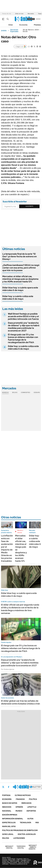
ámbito (4, 31)
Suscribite (29, 206)
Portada (6, 795)
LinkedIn (19, 787)
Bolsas (15, 392)
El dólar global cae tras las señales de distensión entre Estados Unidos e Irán (21, 702)
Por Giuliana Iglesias (8, 669)
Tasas (40, 14)
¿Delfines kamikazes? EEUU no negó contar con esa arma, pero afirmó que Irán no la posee (21, 268)
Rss (37, 823)
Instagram (14, 787)
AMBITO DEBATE (33, 847)
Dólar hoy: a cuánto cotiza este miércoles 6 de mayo (18, 298)
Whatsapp (31, 787)
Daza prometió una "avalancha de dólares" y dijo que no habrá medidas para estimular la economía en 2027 (24, 327)
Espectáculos (9, 823)
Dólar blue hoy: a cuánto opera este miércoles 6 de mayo (20, 289)
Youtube (25, 787)
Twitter (3, 787)
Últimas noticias (23, 795)
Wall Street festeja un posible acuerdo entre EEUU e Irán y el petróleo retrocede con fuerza (23, 316)
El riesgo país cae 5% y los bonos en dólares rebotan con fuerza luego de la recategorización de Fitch (23, 338)
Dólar (11, 25)
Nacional (7, 811)
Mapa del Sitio (9, 826)
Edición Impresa (10, 815)
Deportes (31, 811)
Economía (23, 25)
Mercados (31, 14)
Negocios (7, 807)
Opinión (19, 807)
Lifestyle (32, 807)
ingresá (38, 19)
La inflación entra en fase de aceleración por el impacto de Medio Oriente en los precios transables (7, 548)
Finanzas (37, 25)
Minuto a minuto (20, 531)
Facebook (9, 787)
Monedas (5, 392)
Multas (6, 838)
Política (33, 799)
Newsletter (35, 787)
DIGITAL (9, 847)
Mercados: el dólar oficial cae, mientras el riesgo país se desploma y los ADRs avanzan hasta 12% (20, 279)
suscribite (31, 19)
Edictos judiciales (27, 834)
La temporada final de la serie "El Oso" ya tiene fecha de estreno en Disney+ (20, 256)
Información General (13, 819)
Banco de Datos (10, 803)
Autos (30, 819)
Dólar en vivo (19, 14)
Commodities (25, 392)
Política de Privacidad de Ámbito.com (20, 830)
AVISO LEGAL (8, 834)
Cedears (37, 392)
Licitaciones (19, 838)
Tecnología (25, 823)
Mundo (19, 811)
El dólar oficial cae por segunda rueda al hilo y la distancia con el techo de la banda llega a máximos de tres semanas (20, 609)
